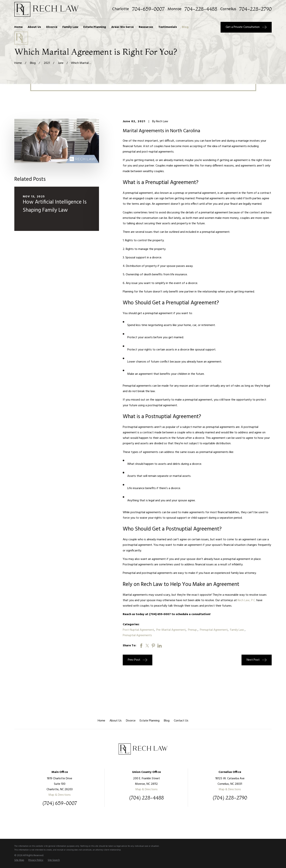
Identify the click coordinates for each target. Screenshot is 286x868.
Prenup (193, 630)
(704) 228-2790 (230, 798)
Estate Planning (150, 721)
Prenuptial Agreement (214, 630)
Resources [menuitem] (146, 27)
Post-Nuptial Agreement (138, 630)
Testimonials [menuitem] (168, 27)
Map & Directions (60, 795)
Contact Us (181, 721)
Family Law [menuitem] (70, 27)
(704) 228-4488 (146, 798)
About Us (116, 721)
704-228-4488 (201, 9)
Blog (167, 721)
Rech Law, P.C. (246, 600)
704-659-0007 (148, 9)
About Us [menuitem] (34, 27)
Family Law (237, 630)
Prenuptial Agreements (137, 635)
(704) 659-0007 (60, 803)
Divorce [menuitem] (52, 27)
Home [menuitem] (18, 27)
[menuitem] (19, 860)
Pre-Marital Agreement (171, 630)
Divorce (131, 721)
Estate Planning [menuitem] (95, 27)
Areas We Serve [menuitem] (122, 27)
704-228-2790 (255, 9)
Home (101, 721)
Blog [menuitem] (185, 27)
